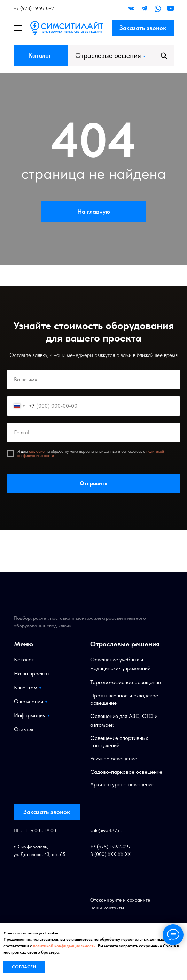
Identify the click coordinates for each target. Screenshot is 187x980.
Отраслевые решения (108, 55)
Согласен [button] (24, 967)
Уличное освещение (114, 759)
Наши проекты (32, 673)
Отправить (93, 483)
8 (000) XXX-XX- (108, 854)
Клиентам (26, 687)
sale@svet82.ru (106, 830)
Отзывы (24, 729)
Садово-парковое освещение (126, 772)
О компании (29, 701)
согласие (37, 451)
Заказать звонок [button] (143, 28)
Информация (30, 715)
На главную (94, 211)
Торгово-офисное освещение (126, 682)
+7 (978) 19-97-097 (34, 8)
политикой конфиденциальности (64, 946)
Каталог (40, 55)
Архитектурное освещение (122, 784)
